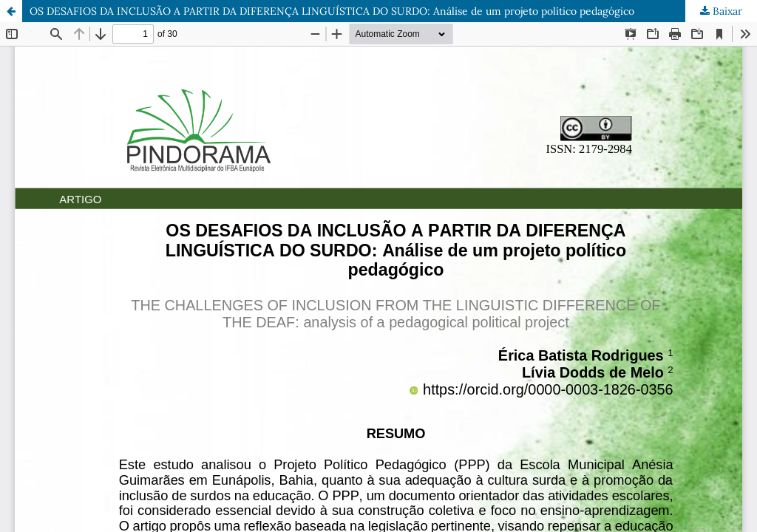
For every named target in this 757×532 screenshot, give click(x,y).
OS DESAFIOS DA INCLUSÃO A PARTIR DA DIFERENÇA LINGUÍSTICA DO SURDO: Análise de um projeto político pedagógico (332, 11)
